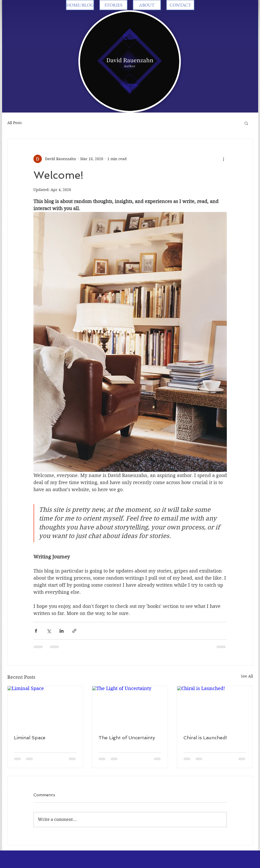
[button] (246, 123)
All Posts (15, 123)
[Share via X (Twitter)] (49, 631)
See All (247, 676)
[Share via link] (74, 631)
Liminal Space (30, 738)
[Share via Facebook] (36, 631)
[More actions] (224, 159)
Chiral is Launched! (205, 738)
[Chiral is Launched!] (215, 707)
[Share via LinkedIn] (62, 631)
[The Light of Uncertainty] (130, 707)
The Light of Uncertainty (127, 738)
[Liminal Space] (45, 707)
